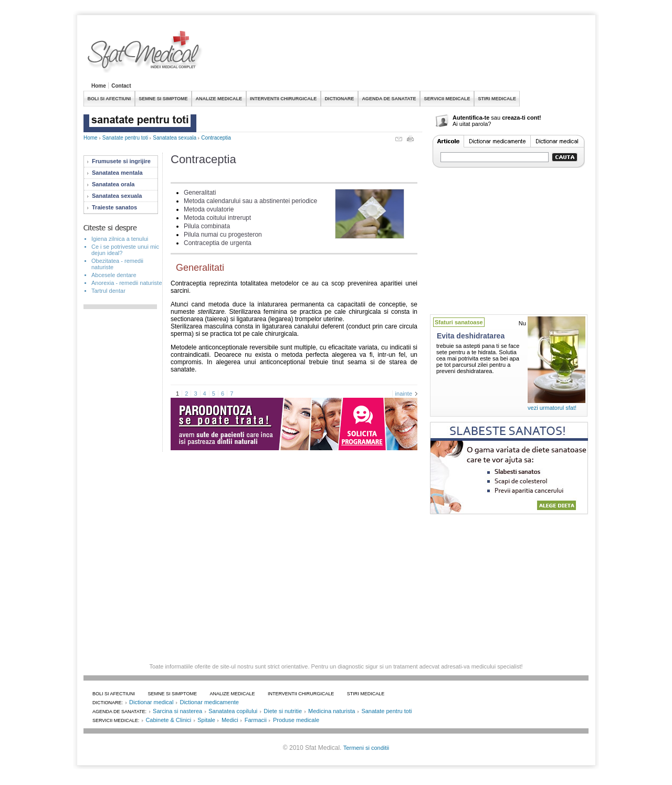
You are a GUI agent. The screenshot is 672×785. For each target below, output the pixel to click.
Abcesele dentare (114, 275)
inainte (404, 394)
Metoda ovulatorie (209, 209)
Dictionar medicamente (209, 702)
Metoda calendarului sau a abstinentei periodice (250, 201)
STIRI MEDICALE (497, 99)
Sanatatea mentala (117, 173)
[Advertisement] (397, 55)
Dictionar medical (151, 702)
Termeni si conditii (366, 748)
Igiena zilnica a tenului (120, 239)
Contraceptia (216, 138)
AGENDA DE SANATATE (389, 99)
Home (99, 86)
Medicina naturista (332, 711)
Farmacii (256, 720)
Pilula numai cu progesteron (223, 235)
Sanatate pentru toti (125, 138)
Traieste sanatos (114, 207)
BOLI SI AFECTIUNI (109, 99)
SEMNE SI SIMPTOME (163, 99)
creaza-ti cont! (522, 118)
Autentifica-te (471, 118)
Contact (121, 86)
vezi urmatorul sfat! (552, 408)
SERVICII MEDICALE (447, 99)
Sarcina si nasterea (177, 711)
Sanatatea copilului (233, 711)
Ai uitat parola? (472, 124)
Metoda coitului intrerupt (217, 218)
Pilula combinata (207, 226)
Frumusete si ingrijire (121, 161)
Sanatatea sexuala (175, 138)
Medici (230, 720)
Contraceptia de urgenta (218, 243)
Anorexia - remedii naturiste (127, 283)
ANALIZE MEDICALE (219, 99)
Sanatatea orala (113, 184)
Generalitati (200, 193)
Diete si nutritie (283, 711)
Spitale (206, 720)
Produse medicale (296, 720)
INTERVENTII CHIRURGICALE (283, 99)
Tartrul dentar (108, 291)
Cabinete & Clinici (168, 720)
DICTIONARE (339, 99)
